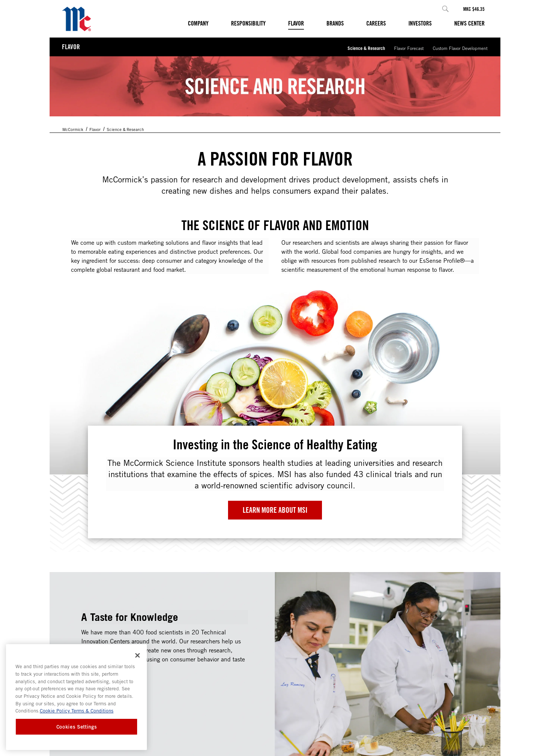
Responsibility (248, 23)
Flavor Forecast (409, 48)
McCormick (73, 129)
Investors (420, 23)
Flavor (296, 23)
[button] (445, 9)
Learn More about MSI (275, 510)
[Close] (137, 655)
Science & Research (366, 48)
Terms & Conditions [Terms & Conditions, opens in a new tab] (92, 711)
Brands (335, 23)
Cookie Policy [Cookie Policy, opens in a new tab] (55, 711)
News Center (469, 23)
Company (198, 23)
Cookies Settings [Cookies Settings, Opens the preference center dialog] (77, 727)
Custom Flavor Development (460, 48)
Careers (376, 23)
